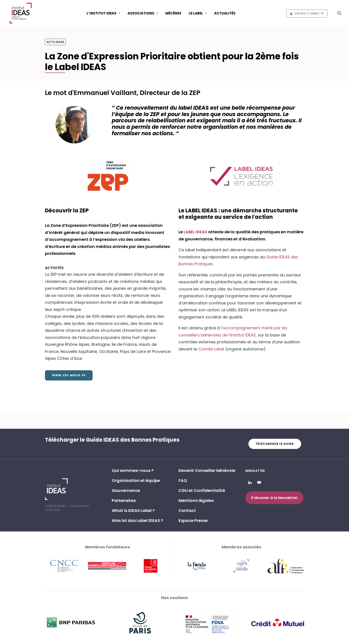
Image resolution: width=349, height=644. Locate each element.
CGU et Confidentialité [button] (202, 490)
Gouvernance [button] (126, 490)
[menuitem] (103, 13)
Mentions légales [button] (196, 500)
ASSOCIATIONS (143, 13)
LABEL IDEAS (196, 232)
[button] (339, 13)
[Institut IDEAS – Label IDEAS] (20, 13)
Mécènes (173, 13)
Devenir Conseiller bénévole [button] (207, 470)
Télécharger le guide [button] (275, 444)
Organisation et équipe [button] (136, 480)
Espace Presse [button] (193, 520)
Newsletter (255, 471)
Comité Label (211, 349)
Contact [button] (187, 510)
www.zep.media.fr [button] (69, 375)
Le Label (198, 13)
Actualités (225, 13)
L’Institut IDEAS (103, 13)
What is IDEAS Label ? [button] (133, 510)
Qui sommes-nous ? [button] (133, 470)
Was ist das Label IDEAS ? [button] (137, 520)
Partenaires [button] (124, 500)
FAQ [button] (183, 480)
